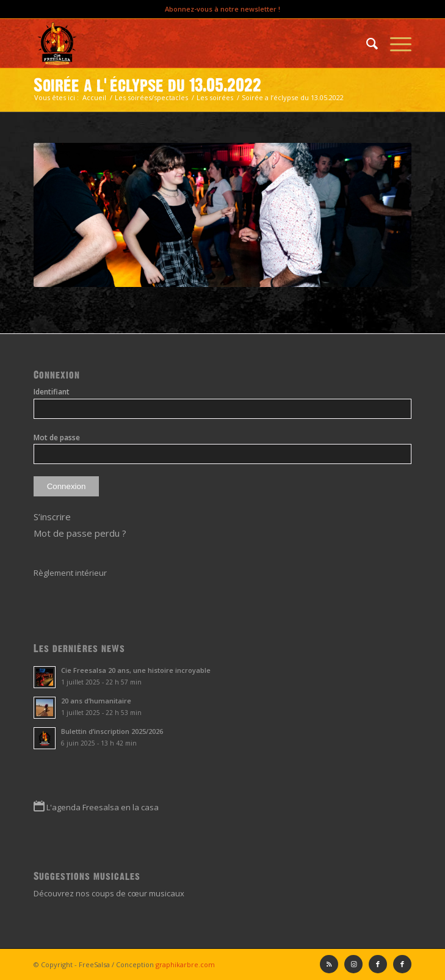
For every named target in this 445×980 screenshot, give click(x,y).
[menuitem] (366, 43)
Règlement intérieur (70, 573)
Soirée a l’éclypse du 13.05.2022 (147, 85)
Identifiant (52, 392)
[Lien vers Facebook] (402, 964)
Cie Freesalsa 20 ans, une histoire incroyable (136, 670)
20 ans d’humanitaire (96, 701)
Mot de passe (57, 437)
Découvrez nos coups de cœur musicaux (109, 893)
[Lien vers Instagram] (353, 964)
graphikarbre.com (185, 964)
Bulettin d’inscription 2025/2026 (112, 731)
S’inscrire (52, 517)
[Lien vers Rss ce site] (329, 964)
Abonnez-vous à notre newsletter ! (222, 9)
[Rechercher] (366, 43)
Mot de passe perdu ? (80, 533)
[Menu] (395, 43)
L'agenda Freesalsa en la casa (103, 807)
